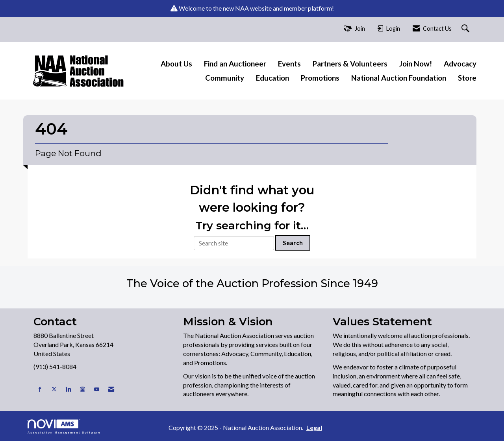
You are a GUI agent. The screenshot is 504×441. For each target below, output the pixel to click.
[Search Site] (466, 29)
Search (293, 243)
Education (272, 78)
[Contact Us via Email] (111, 389)
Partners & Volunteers (350, 64)
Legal (314, 427)
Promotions (320, 78)
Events (289, 64)
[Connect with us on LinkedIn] (68, 389)
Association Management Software (64, 427)
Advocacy (460, 64)
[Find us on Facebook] (40, 389)
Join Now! (416, 64)
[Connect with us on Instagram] (82, 389)
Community (225, 78)
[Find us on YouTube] (97, 389)
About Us (176, 64)
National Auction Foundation (399, 78)
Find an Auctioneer (235, 64)
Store (467, 78)
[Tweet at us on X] (54, 389)
